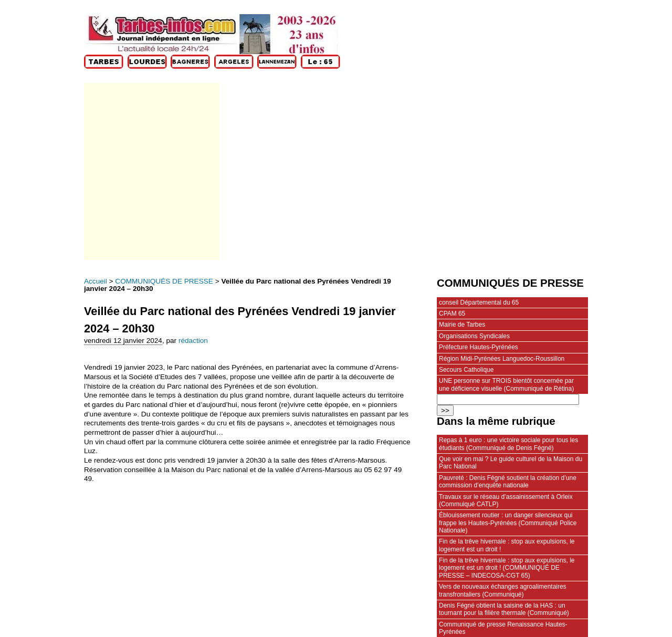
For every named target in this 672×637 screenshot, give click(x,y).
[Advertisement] (151, 171)
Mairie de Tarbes (462, 325)
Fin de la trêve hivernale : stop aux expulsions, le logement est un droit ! (507, 545)
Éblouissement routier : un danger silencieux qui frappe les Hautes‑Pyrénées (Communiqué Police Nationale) (508, 523)
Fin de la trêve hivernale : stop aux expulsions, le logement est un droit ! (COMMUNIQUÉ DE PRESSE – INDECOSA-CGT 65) (507, 568)
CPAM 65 (452, 314)
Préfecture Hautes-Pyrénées (479, 347)
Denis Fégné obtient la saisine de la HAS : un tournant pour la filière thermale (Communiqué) (504, 609)
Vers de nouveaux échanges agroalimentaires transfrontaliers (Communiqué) (503, 590)
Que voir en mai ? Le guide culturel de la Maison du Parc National (511, 463)
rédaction (193, 341)
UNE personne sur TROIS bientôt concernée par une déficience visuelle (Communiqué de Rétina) (506, 384)
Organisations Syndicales (474, 336)
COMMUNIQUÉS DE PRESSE (164, 281)
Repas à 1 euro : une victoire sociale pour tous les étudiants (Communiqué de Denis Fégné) (508, 444)
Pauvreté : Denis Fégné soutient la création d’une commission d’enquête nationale (508, 482)
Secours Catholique (466, 370)
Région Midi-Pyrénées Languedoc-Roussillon (502, 359)
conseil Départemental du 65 (479, 302)
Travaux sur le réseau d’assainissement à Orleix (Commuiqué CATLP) (506, 500)
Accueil (96, 281)
